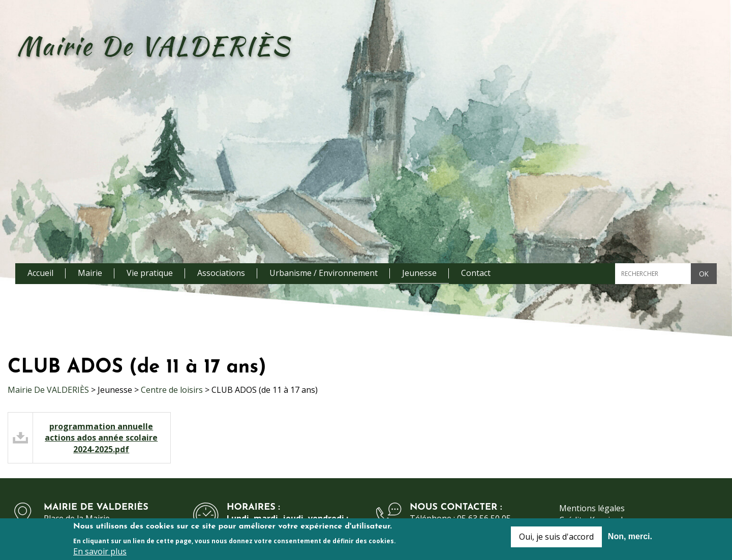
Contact (476, 273)
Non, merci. (630, 539)
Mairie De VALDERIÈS (48, 390)
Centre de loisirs (172, 390)
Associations (221, 273)
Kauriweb (608, 520)
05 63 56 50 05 (484, 518)
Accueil (40, 273)
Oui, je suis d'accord (556, 540)
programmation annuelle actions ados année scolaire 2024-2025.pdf (101, 438)
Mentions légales (592, 508)
